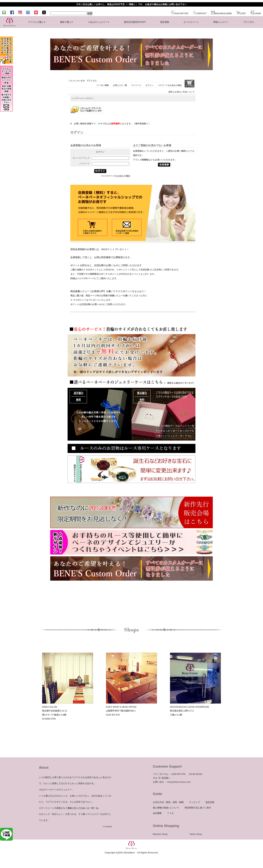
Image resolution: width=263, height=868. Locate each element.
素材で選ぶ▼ (67, 22)
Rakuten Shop (160, 834)
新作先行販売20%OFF (135, 22)
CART (241, 14)
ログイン (149, 85)
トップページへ (78, 98)
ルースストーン (191, 22)
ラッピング (195, 802)
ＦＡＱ (170, 813)
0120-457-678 (180, 14)
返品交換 (210, 802)
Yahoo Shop (196, 834)
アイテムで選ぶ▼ (37, 22)
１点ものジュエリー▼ (99, 22)
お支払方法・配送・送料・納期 (168, 802)
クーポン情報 (103, 85)
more (109, 827)
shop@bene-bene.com (179, 782)
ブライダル (249, 22)
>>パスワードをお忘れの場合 (116, 176)
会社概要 (157, 813)
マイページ (136, 85)
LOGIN (256, 14)
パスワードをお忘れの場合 (170, 85)
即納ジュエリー (221, 22)
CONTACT (200, 14)
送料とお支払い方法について (181, 92)
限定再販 (165, 22)
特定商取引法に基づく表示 (198, 808)
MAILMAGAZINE (221, 14)
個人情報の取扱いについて (166, 808)
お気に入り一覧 (120, 85)
